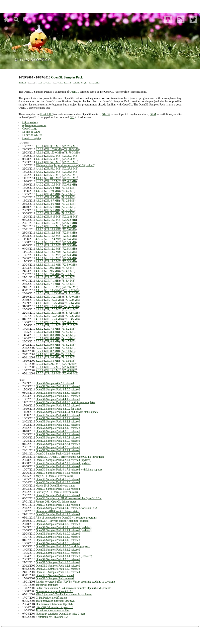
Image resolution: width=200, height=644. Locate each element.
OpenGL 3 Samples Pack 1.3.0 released (58, 562)
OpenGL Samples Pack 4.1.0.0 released (58, 534)
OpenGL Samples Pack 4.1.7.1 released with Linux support (69, 470)
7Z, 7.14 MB (71, 303)
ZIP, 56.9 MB (53, 172)
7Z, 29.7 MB (70, 156)
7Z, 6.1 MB (69, 223)
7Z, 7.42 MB (71, 290)
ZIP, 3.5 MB (52, 361)
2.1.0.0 (40, 332)
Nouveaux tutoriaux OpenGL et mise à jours (60, 614)
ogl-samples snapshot (34, 125)
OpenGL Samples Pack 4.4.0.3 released (58, 406)
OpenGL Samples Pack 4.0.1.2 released (58, 537)
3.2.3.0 (40, 345)
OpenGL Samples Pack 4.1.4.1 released (58, 505)
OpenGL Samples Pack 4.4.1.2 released (58, 399)
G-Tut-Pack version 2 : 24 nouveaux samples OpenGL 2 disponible (73, 588)
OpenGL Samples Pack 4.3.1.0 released (58, 428)
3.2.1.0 (40, 358)
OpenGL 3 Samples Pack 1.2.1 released (58, 566)
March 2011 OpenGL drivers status (55, 486)
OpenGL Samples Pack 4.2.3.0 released (58, 447)
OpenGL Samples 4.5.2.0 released (55, 383)
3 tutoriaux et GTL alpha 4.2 (52, 617)
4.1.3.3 (40, 287)
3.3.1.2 (40, 329)
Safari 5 (120, 630)
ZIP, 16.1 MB (52, 229)
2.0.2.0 (40, 364)
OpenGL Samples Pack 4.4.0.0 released (58, 415)
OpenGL (74, 92)
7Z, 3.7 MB (68, 274)
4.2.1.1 (40, 233)
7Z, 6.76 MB (71, 316)
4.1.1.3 (40, 303)
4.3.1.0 (40, 204)
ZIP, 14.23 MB (53, 290)
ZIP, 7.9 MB (52, 191)
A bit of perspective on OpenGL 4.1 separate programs (66, 518)
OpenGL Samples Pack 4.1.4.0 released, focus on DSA (66, 508)
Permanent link (95, 83)
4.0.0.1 (40, 322)
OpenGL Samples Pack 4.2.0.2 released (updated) (64, 463)
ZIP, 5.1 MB (52, 207)
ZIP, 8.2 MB (52, 348)
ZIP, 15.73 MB (53, 313)
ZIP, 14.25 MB (53, 293)
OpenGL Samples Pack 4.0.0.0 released (58, 543)
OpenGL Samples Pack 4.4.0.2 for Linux (59, 409)
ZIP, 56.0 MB (53, 169)
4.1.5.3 (40, 265)
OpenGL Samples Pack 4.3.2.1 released (58, 422)
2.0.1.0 (40, 367)
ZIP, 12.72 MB (53, 316)
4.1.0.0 (40, 313)
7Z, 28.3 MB (70, 172)
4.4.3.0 (40, 159)
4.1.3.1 (40, 293)
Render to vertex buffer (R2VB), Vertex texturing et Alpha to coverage (75, 582)
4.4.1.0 (40, 178)
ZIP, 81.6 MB (52, 178)
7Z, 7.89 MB (71, 306)
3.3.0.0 (40, 342)
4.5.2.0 (40, 149)
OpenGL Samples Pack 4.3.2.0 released (58, 425)
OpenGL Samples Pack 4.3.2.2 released (58, 418)
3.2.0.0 (40, 361)
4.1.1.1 (40, 306)
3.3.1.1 (40, 335)
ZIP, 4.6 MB (52, 204)
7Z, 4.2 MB (68, 191)
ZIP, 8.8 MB (52, 335)
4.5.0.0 (40, 156)
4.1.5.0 (40, 274)
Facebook (68, 83)
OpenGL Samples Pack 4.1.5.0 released (58, 495)
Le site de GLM (31, 132)
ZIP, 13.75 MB (53, 303)
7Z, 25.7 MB (70, 146)
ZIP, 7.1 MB (52, 277)
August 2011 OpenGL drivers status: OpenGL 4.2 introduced (70, 457)
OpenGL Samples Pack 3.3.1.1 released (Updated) (64, 556)
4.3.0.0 (40, 217)
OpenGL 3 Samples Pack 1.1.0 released (58, 572)
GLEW (106, 114)
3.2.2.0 (40, 351)
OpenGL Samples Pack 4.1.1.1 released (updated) (64, 530)
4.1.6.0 (40, 261)
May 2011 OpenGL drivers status (54, 476)
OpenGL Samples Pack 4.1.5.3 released (58, 482)
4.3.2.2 (40, 194)
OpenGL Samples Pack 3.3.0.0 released (58, 559)
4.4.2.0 (40, 162)
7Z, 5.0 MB (69, 265)
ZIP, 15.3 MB (53, 309)
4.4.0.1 (40, 188)
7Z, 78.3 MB (71, 149)
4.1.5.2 (40, 268)
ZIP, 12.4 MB (52, 239)
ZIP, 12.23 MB (53, 319)
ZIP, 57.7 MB (53, 156)
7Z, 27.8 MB (70, 169)
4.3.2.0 (40, 201)
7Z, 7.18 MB (70, 326)
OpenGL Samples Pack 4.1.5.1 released (58, 489)
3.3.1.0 (40, 338)
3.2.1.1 (40, 354)
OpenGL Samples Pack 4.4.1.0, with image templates (66, 402)
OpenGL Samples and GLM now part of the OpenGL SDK (69, 498)
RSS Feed (22, 83)
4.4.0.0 (40, 191)
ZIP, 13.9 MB (52, 374)
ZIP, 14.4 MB (53, 326)
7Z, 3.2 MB (68, 329)
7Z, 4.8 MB (68, 268)
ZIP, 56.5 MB (53, 175)
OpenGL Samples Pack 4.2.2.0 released (58, 454)
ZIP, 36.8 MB (53, 146)
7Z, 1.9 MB (68, 361)
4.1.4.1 (40, 281)
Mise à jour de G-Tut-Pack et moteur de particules (64, 594)
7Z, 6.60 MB (70, 322)
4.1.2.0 (40, 300)
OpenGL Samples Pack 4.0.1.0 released (58, 540)
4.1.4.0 (40, 284)
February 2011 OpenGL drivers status (57, 492)
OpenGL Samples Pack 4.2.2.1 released (58, 450)
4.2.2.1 (40, 226)
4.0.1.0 (40, 319)
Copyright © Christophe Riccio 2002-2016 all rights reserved (100, 628)
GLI (72, 117)
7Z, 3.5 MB (68, 188)
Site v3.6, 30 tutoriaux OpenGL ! (54, 607)
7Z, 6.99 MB (70, 374)
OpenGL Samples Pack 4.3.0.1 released (58, 438)
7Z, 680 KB (70, 367)
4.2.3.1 (40, 220)
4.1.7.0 (40, 255)
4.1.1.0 (40, 309)
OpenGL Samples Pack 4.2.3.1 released (58, 444)
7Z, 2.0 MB (68, 358)
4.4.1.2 (40, 172)
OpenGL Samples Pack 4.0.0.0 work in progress (63, 546)
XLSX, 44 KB (86, 165)
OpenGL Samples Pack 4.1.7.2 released (58, 466)
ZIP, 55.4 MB (53, 159)
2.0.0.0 (40, 370)
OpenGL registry (32, 138)
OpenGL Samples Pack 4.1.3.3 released (58, 514)
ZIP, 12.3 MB (52, 233)
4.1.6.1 (40, 258)
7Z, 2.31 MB (70, 217)
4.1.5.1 (40, 271)
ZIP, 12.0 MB (52, 242)
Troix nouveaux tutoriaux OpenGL (55, 601)
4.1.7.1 (39, 252)
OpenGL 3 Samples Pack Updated (55, 575)
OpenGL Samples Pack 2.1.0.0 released (58, 553)
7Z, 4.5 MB (68, 335)
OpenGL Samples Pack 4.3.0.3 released (58, 431)
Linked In (76, 83)
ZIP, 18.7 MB (53, 367)
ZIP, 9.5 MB (52, 268)
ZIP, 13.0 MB (53, 220)
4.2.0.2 (39, 239)
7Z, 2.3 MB (68, 204)
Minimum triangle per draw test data (56, 165)
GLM (153, 114)
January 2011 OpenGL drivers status (56, 502)
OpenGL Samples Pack (67, 77)
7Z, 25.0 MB (70, 178)
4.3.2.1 (40, 197)
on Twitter (47, 83)
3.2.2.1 (40, 348)
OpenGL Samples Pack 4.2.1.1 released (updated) (64, 460)
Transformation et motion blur (53, 610)
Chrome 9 (92, 630)
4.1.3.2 (40, 290)
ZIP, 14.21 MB (53, 297)
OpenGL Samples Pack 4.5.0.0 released (58, 390)
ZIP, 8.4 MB (52, 332)
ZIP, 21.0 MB (53, 364)
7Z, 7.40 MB (71, 297)
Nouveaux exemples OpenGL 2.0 (54, 591)
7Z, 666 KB (70, 370)
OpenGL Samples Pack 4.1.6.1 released (58, 473)
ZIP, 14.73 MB (53, 300)
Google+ (84, 83)
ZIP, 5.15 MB (53, 217)
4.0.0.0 (40, 326)
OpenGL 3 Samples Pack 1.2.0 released (58, 569)
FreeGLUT (47, 114)
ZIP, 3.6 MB (52, 358)
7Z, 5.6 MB (69, 229)
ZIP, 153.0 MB (53, 149)
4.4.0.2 (40, 185)
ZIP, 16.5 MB (52, 287)
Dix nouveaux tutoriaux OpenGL (54, 604)
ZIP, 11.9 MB (52, 265)
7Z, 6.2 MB (69, 181)
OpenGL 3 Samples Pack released (55, 578)
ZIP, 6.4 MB (52, 188)
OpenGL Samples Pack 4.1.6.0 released (58, 479)
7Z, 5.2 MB (68, 345)
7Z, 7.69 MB (70, 287)
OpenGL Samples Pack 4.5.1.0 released (58, 386)
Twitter (60, 83)
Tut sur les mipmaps (47, 585)
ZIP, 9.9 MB (52, 345)
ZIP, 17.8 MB (53, 370)
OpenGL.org (29, 129)
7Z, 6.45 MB (71, 319)
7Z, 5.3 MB (69, 242)
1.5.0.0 (40, 374)
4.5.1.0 (40, 153)
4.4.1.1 (40, 175)
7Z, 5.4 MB (69, 233)
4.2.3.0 (40, 223)
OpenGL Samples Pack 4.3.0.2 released (58, 434)
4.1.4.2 (40, 277)
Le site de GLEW (32, 135)
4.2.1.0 (40, 236)
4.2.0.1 (40, 242)
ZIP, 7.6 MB (52, 274)
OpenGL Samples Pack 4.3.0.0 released (58, 441)
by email (39, 83)
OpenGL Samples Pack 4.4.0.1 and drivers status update (67, 412)
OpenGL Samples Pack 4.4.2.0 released (58, 396)
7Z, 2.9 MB (68, 194)
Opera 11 (109, 630)
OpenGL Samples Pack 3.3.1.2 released (58, 550)
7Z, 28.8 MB (70, 162)
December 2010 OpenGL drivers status (58, 511)
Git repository (30, 122)
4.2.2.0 (39, 229)
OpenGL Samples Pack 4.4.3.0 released (58, 393)
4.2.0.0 (40, 245)
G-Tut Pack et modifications (52, 598)
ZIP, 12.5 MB (53, 322)
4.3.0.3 (40, 207)
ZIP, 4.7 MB (52, 194)
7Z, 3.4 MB (68, 277)
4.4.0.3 (40, 181)
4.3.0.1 (40, 213)
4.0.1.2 (40, 316)
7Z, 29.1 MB (70, 159)
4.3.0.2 (40, 210)
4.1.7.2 (40, 249)
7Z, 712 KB (70, 364)
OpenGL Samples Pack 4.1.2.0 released (58, 524)
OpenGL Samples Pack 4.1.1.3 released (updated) (64, 527)
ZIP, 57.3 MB (53, 162)
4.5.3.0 (40, 146)
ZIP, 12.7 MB (53, 223)
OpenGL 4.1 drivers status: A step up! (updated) (63, 521)
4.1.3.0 (40, 297)
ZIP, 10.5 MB (53, 181)
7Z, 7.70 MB (71, 300)
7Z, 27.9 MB (70, 175)
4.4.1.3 (40, 169)
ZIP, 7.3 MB (52, 329)
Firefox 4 (101, 630)
